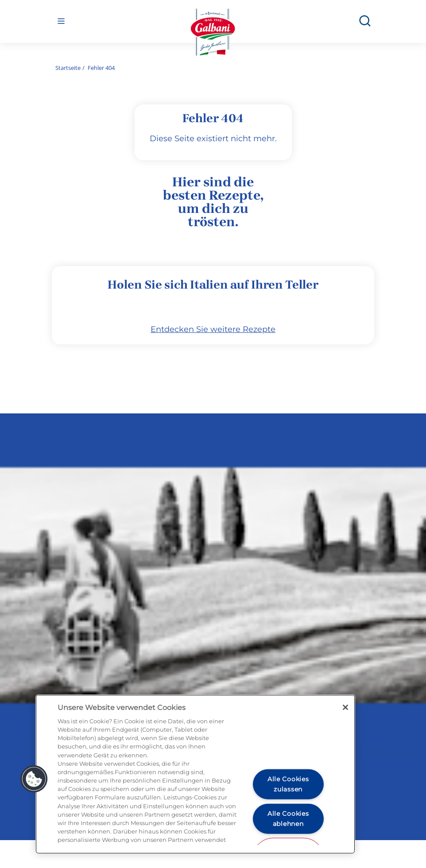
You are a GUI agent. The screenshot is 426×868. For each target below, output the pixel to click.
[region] (195, 774)
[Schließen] (345, 707)
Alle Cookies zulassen (288, 784)
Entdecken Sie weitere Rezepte (213, 358)
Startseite (68, 68)
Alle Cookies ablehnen (288, 818)
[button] (34, 779)
